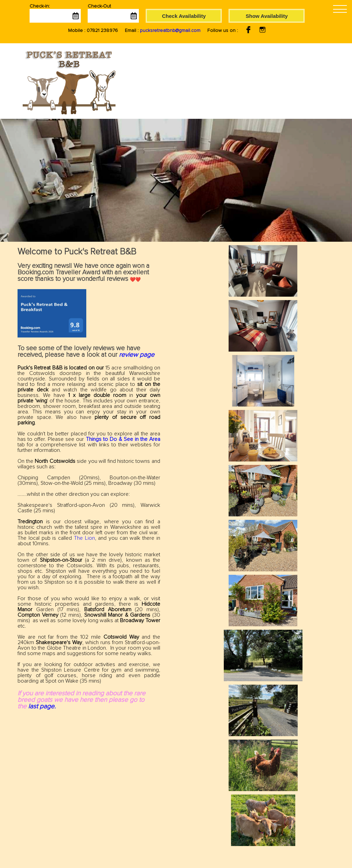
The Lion (84, 538)
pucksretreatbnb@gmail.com (170, 31)
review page (137, 355)
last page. (42, 706)
